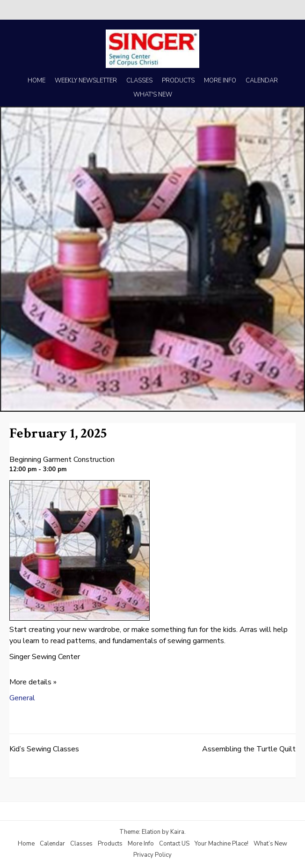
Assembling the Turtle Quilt (249, 749)
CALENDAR (262, 81)
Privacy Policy (152, 855)
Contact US (174, 844)
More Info (141, 844)
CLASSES (139, 81)
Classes (81, 844)
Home (26, 844)
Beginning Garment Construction (62, 460)
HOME (36, 81)
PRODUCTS (178, 81)
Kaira (177, 832)
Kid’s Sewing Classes (44, 749)
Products (110, 844)
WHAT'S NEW (153, 95)
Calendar (52, 844)
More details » (33, 682)
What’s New (270, 844)
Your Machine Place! (221, 844)
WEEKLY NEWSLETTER (86, 81)
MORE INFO (220, 81)
